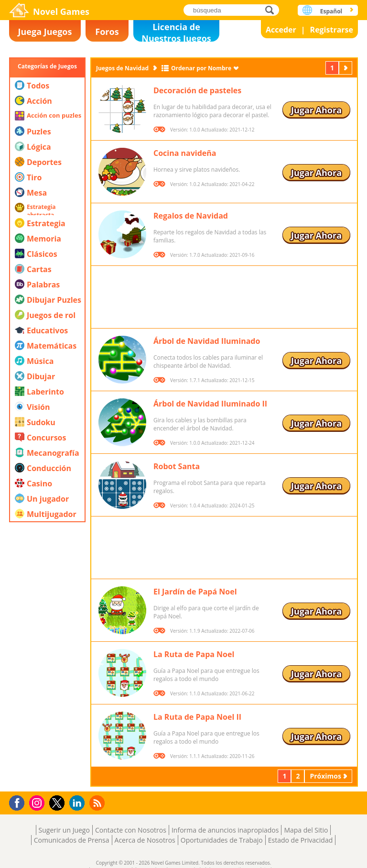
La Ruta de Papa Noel (194, 654)
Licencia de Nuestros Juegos (176, 31)
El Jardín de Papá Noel (195, 592)
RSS (98, 803)
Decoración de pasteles (197, 90)
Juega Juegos (45, 32)
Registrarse (332, 30)
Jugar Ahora (316, 110)
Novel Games (61, 11)
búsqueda (272, 10)
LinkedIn (79, 803)
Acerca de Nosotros (145, 840)
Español (331, 11)
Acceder (281, 30)
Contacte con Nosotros (131, 830)
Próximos (346, 68)
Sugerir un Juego (64, 830)
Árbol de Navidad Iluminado (207, 341)
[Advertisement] (47, 643)
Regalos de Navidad (191, 216)
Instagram (38, 802)
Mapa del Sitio (306, 830)
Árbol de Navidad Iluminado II (210, 404)
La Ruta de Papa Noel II (197, 717)
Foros (107, 32)
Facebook (19, 802)
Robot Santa (177, 466)
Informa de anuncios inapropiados (225, 830)
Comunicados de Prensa (72, 840)
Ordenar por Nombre (201, 68)
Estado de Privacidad (301, 840)
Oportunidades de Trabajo (222, 840)
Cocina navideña (185, 153)
